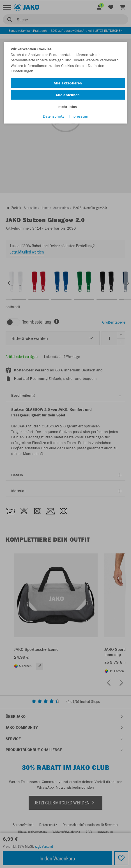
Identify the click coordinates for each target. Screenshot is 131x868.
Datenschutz (53, 116)
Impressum (79, 116)
